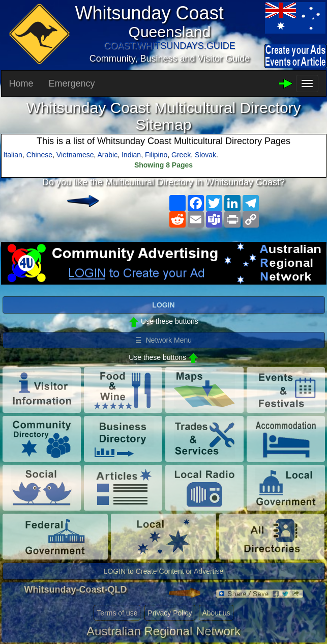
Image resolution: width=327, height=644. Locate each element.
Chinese (39, 155)
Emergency (72, 83)
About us (216, 613)
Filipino (156, 155)
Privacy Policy (170, 613)
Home (21, 83)
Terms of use (117, 613)
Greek (181, 155)
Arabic (108, 155)
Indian (131, 155)
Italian (13, 155)
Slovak (205, 155)
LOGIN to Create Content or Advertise (164, 571)
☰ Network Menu (163, 340)
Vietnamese (75, 155)
